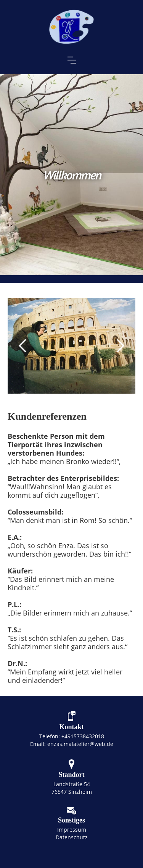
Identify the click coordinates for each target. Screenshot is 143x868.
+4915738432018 (83, 736)
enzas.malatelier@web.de (80, 744)
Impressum (72, 830)
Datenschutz (72, 837)
